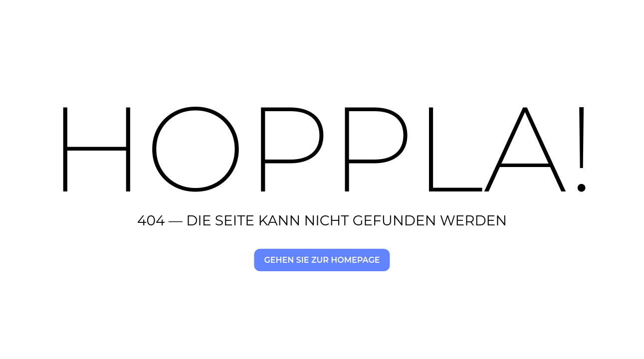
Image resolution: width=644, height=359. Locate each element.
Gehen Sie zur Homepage (322, 260)
